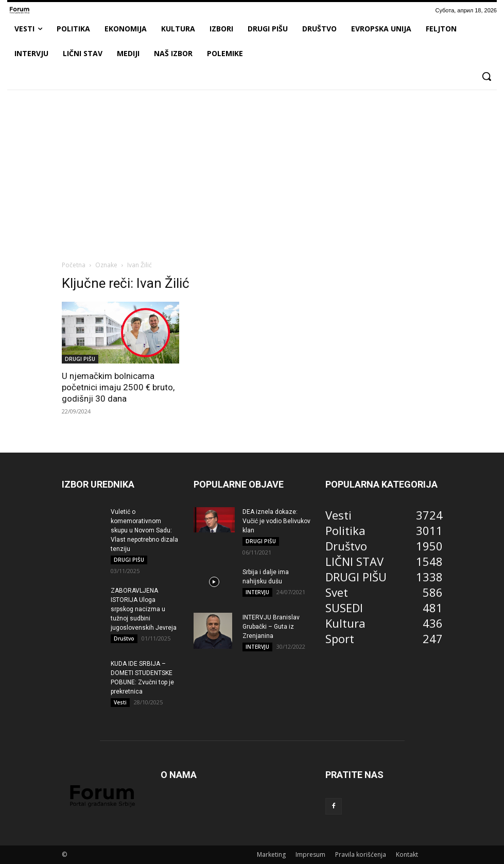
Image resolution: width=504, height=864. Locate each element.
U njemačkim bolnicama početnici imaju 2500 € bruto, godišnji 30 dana (118, 387)
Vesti (120, 702)
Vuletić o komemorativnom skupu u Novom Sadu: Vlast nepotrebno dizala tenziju (144, 530)
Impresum (310, 854)
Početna (74, 265)
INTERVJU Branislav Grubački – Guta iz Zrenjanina (271, 627)
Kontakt (407, 854)
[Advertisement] (252, 175)
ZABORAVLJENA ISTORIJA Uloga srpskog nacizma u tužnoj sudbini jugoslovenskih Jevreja (144, 609)
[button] (486, 76)
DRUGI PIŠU (80, 359)
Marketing (271, 854)
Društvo (124, 638)
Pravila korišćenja (361, 854)
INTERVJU (257, 592)
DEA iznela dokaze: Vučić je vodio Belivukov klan (276, 521)
